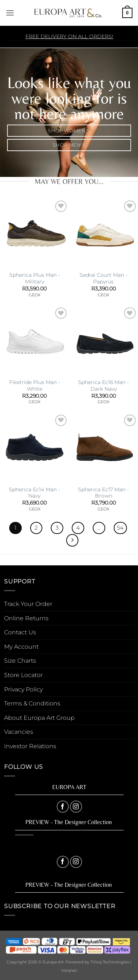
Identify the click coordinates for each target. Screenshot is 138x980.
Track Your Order (28, 604)
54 (120, 528)
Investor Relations (30, 746)
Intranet (69, 970)
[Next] (72, 540)
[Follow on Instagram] (76, 807)
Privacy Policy (23, 689)
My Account (21, 647)
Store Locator (23, 675)
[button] (10, 13)
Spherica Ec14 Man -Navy (34, 493)
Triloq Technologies (110, 962)
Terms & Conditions (32, 703)
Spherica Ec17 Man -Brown (103, 493)
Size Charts (20, 661)
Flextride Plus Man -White (35, 386)
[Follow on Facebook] (63, 807)
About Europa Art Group (39, 718)
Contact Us (20, 632)
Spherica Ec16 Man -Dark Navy (103, 386)
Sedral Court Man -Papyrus (103, 278)
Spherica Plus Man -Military (35, 278)
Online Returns (26, 618)
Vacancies (19, 732)
